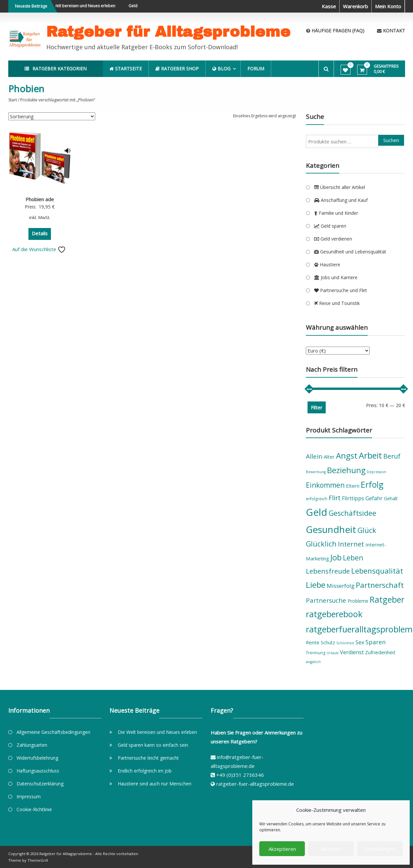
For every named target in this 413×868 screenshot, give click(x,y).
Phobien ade (40, 199)
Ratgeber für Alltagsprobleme (168, 32)
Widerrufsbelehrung (37, 758)
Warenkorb (355, 6)
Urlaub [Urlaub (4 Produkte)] (333, 653)
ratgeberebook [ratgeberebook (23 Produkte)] (334, 614)
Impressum (29, 796)
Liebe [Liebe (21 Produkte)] (316, 585)
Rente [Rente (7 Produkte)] (313, 642)
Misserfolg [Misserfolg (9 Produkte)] (341, 586)
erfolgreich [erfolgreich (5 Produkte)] (317, 499)
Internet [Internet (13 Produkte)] (351, 544)
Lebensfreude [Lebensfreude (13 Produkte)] (328, 571)
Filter (317, 407)
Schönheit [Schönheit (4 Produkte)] (345, 643)
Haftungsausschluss (38, 771)
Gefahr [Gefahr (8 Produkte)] (374, 498)
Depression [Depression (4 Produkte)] (376, 472)
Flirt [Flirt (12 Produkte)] (335, 498)
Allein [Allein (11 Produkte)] (314, 456)
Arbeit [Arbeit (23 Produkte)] (370, 455)
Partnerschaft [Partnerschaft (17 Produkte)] (380, 585)
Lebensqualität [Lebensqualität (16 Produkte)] (377, 571)
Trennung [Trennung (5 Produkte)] (316, 653)
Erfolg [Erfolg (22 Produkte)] (372, 484)
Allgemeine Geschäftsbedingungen (53, 732)
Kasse (329, 6)
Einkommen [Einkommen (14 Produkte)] (325, 485)
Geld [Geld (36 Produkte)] (317, 512)
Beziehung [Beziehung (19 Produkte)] (346, 470)
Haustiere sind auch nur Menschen (155, 784)
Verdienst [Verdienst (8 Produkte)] (352, 652)
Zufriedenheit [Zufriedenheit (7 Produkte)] (380, 652)
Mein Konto (388, 6)
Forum (256, 69)
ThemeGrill (38, 860)
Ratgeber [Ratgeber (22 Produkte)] (387, 599)
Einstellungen (380, 849)
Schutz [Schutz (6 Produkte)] (328, 642)
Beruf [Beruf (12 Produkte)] (392, 456)
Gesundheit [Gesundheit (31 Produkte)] (331, 529)
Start (13, 100)
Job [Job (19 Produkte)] (336, 557)
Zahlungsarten (32, 745)
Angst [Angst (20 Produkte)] (347, 455)
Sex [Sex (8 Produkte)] (360, 642)
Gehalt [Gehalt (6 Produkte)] (391, 498)
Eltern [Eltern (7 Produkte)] (353, 486)
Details (40, 233)
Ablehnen (331, 849)
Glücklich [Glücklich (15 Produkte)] (321, 544)
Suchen (391, 140)
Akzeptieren (282, 849)
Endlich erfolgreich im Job (145, 771)
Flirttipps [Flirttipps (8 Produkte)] (353, 498)
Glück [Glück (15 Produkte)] (367, 530)
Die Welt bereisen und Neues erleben (86, 6)
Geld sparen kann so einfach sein (153, 745)
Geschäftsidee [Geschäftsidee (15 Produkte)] (352, 513)
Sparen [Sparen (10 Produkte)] (375, 642)
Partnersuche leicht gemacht (148, 758)
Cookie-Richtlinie (34, 809)
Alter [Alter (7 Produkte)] (329, 457)
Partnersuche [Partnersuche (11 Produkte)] (326, 600)
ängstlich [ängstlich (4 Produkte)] (313, 662)
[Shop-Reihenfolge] (52, 116)
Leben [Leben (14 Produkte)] (353, 558)
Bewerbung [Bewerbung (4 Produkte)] (316, 472)
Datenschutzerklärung (40, 784)
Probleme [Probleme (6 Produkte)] (358, 601)
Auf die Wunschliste (39, 249)
